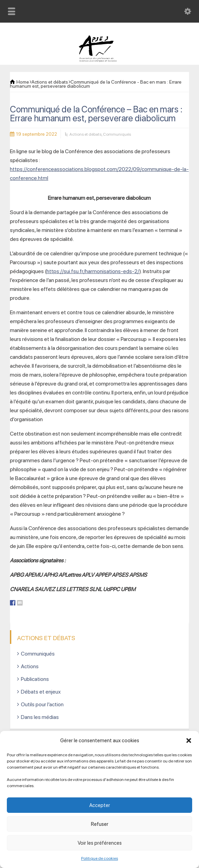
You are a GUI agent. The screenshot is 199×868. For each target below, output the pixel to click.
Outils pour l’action (42, 704)
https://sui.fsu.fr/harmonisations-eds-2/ (93, 271)
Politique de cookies (99, 858)
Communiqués (117, 134)
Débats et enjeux (41, 692)
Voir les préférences (100, 843)
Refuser (100, 824)
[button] (189, 741)
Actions (30, 666)
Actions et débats (85, 134)
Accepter (100, 805)
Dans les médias (40, 717)
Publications (35, 679)
